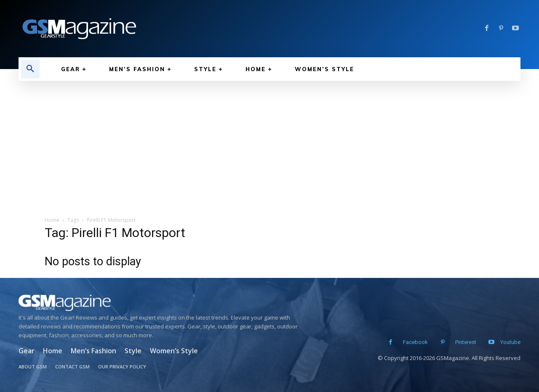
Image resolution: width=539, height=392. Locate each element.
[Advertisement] (269, 144)
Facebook (412, 342)
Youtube (510, 342)
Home (52, 220)
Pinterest (462, 342)
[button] (30, 69)
